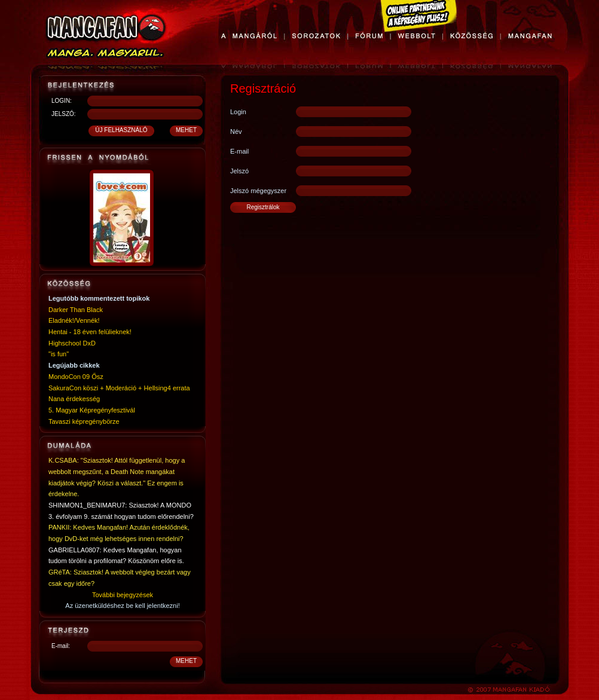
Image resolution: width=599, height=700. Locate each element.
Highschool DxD (72, 343)
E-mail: (61, 646)
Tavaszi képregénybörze (84, 421)
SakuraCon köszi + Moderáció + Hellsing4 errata (119, 388)
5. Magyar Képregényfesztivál (92, 410)
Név (236, 132)
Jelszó (239, 171)
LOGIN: (62, 101)
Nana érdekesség (74, 399)
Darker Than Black (76, 310)
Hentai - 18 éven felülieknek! (90, 332)
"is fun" (59, 354)
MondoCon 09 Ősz (76, 377)
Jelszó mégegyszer (258, 191)
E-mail (239, 151)
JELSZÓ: (64, 114)
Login (238, 112)
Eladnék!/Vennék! (74, 320)
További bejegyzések (123, 595)
